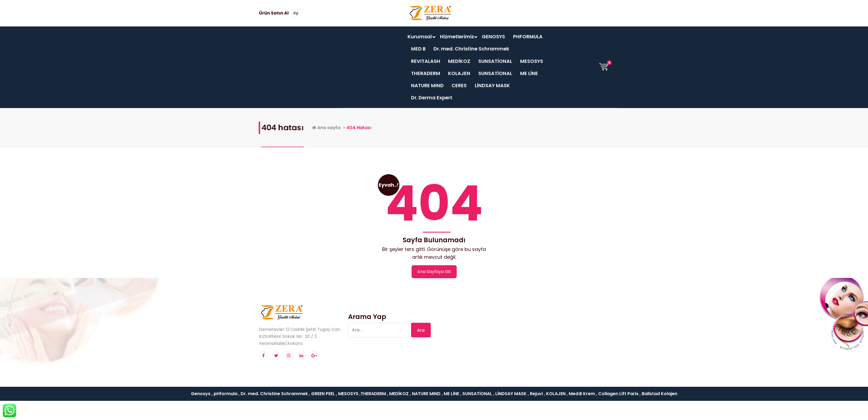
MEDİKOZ (459, 57)
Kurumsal (420, 33)
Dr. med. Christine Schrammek (471, 45)
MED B (418, 45)
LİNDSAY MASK (492, 82)
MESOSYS (532, 57)
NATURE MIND (427, 82)
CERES (459, 82)
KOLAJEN (459, 70)
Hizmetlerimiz (457, 33)
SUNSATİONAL (495, 57)
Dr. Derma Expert (432, 94)
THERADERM (426, 70)
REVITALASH (426, 57)
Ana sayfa (372, 127)
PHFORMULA (528, 33)
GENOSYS (493, 33)
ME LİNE (529, 70)
